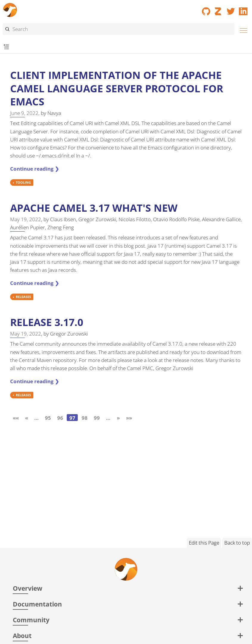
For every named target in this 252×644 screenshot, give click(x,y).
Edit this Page (204, 543)
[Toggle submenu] (6, 47)
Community (31, 620)
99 (97, 418)
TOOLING (23, 183)
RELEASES (23, 297)
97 (72, 418)
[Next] (118, 418)
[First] (16, 418)
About (22, 636)
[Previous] (26, 418)
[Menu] (242, 30)
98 (85, 418)
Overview (28, 588)
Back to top (237, 543)
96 (60, 418)
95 (48, 418)
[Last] (129, 418)
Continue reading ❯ (35, 169)
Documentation (37, 604)
